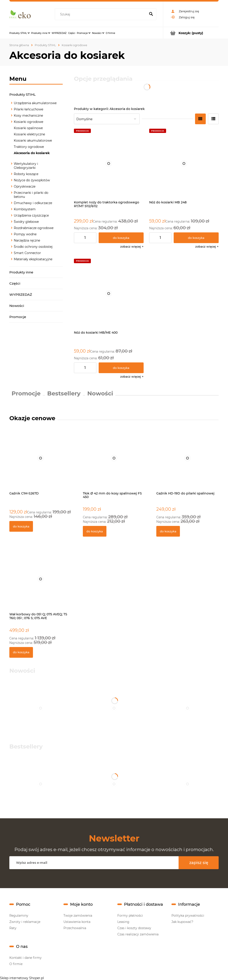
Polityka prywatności (188, 916)
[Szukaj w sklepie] (101, 14)
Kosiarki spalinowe (28, 128)
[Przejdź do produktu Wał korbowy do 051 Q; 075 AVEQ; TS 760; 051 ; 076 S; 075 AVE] (41, 584)
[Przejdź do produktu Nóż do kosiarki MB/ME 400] (109, 294)
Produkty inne (21, 272)
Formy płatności (130, 916)
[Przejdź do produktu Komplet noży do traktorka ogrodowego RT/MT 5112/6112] (109, 164)
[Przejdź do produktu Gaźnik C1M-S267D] (41, 463)
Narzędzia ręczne (27, 240)
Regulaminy (19, 916)
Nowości (17, 306)
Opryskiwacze (25, 186)
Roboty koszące (26, 174)
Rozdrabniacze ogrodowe (34, 228)
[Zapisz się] (199, 863)
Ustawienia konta (77, 922)
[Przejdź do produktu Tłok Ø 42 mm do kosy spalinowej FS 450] (114, 463)
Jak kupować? (182, 922)
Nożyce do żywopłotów (32, 180)
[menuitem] (19, 33)
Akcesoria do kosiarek (32, 153)
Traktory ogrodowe (29, 147)
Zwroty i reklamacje (25, 922)
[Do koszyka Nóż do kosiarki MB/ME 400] (121, 368)
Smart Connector (27, 253)
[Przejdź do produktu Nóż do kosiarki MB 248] (184, 164)
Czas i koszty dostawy (134, 928)
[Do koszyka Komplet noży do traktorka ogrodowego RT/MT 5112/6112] (121, 238)
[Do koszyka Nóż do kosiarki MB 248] (196, 238)
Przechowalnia (75, 928)
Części (15, 283)
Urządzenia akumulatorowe (35, 103)
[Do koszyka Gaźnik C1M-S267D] (21, 526)
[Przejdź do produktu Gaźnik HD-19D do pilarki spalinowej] (187, 463)
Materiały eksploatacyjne (33, 259)
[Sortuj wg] (107, 119)
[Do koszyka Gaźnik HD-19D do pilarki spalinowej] (168, 531)
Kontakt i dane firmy (25, 958)
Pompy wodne (25, 234)
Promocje (18, 317)
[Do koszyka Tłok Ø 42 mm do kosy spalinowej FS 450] (95, 531)
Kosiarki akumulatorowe (33, 141)
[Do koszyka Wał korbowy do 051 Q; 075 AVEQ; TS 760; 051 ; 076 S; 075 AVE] (21, 652)
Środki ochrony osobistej (33, 247)
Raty (13, 928)
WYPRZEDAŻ (21, 295)
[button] (132, 246)
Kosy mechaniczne (28, 116)
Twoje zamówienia (78, 916)
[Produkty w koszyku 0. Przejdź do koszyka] (191, 33)
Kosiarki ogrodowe (28, 122)
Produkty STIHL (22, 94)
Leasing (123, 922)
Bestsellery (64, 393)
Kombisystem (25, 209)
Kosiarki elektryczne (29, 134)
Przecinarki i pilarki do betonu (31, 195)
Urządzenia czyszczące (31, 215)
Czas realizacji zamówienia (138, 934)
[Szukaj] (151, 14)
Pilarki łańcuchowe (28, 109)
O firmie (16, 964)
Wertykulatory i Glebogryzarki (26, 166)
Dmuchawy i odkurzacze (33, 203)
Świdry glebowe (26, 222)
